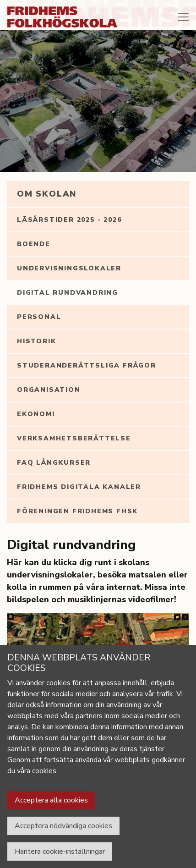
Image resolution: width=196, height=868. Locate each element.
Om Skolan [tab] (47, 194)
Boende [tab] (34, 244)
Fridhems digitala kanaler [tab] (79, 487)
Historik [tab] (36, 341)
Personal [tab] (39, 317)
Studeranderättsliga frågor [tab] (87, 365)
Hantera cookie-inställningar (60, 852)
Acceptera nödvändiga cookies (63, 826)
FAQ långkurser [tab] (54, 463)
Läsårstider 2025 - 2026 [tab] (69, 220)
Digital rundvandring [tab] (68, 293)
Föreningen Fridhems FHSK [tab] (77, 511)
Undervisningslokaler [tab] (69, 268)
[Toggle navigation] (183, 17)
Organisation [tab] (49, 390)
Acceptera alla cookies (51, 800)
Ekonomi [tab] (36, 414)
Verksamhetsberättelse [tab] (74, 438)
